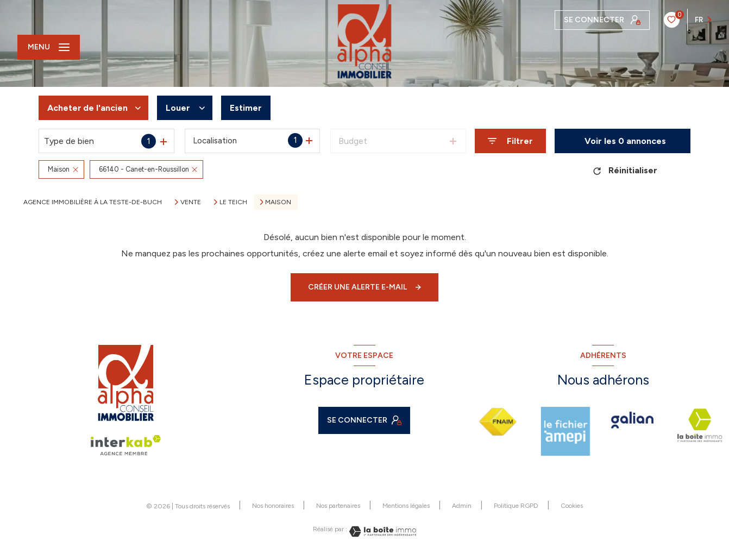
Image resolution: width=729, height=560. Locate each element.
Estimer (246, 108)
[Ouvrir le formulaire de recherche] (510, 141)
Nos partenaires (338, 506)
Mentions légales (406, 506)
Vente (191, 202)
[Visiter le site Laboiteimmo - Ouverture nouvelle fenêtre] (382, 531)
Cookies (572, 506)
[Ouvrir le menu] (49, 47)
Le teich (233, 202)
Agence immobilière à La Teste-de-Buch (93, 202)
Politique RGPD (516, 506)
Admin (462, 506)
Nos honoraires (273, 506)
